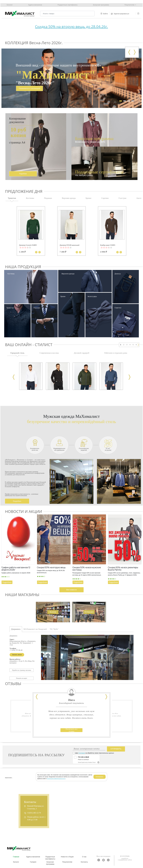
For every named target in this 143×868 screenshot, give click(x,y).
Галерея (33, 862)
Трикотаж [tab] (12, 198)
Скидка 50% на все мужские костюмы (87, 569)
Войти (106, 14)
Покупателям (129, 5)
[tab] (53, 612)
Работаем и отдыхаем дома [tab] (116, 353)
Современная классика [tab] (49, 353)
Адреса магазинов (35, 5)
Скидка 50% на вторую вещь (51, 567)
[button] (121, 101)
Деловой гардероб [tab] (82, 353)
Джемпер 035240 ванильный (69, 245)
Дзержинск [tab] (16, 629)
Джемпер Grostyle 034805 (28, 245)
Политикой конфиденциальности (56, 779)
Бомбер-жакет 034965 (108, 245)
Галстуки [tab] (122, 198)
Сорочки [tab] (105, 198)
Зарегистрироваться (121, 14)
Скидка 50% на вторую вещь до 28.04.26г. (71, 26)
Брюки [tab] (88, 198)
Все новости (71, 590)
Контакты (84, 862)
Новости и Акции (67, 857)
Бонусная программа (101, 5)
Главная (16, 857)
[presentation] (129, 52)
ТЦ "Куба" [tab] (54, 629)
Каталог (10, 5)
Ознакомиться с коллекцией (29, 88)
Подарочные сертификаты (68, 5)
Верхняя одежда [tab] (69, 198)
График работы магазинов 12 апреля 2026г (16, 569)
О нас (84, 857)
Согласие (82, 753)
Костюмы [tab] (30, 198)
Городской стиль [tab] (17, 353)
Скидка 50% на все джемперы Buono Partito (123, 569)
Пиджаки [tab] (48, 198)
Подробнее (17, 501)
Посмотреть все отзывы (72, 730)
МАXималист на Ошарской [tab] (35, 629)
